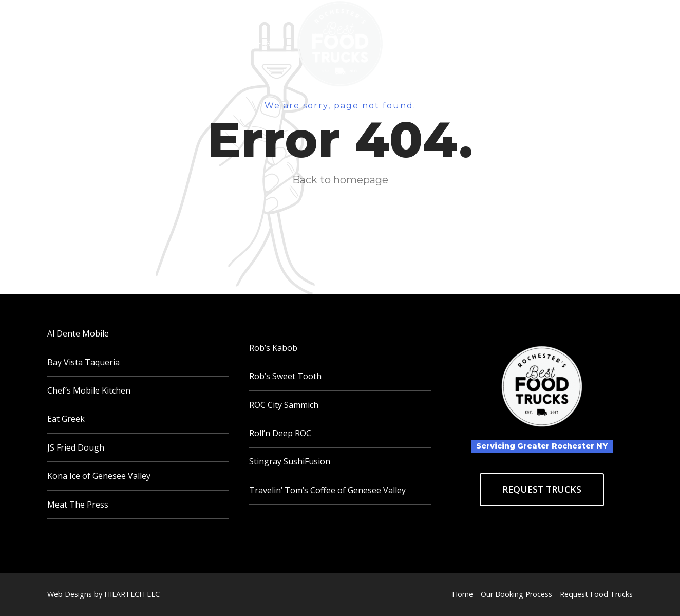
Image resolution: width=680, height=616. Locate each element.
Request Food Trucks (460, 43)
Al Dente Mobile (78, 333)
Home (131, 43)
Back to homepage (340, 180)
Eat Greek (66, 419)
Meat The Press (78, 505)
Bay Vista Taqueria (83, 362)
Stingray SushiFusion (290, 461)
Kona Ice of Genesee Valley (99, 476)
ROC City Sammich (284, 405)
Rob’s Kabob (273, 348)
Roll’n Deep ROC (280, 433)
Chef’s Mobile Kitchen (89, 390)
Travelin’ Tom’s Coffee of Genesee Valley (327, 490)
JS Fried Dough (76, 447)
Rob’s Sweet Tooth (285, 376)
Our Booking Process (220, 43)
